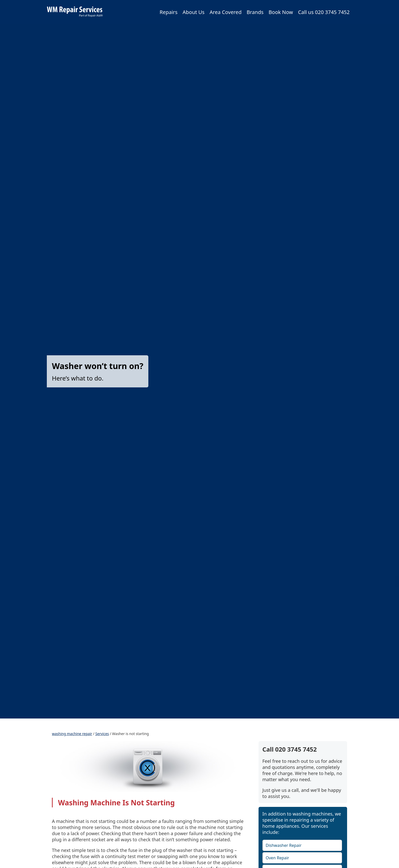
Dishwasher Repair (284, 845)
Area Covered (226, 12)
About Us (193, 12)
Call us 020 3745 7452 (324, 12)
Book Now (281, 12)
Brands (255, 12)
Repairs (168, 12)
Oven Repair (277, 858)
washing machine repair (72, 734)
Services (102, 734)
